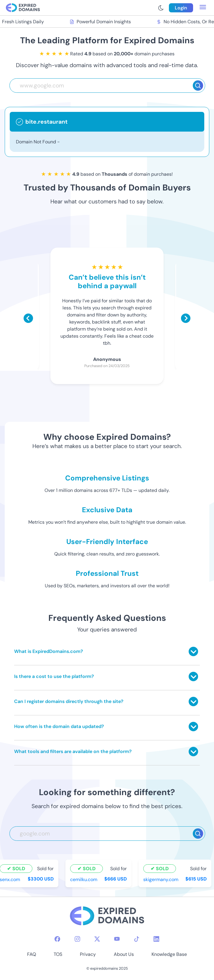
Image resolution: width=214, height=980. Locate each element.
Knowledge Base (169, 954)
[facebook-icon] (57, 939)
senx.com (10, 879)
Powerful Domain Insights (101, 22)
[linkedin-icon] (156, 939)
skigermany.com (161, 879)
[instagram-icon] (77, 939)
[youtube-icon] (117, 939)
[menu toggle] (203, 8)
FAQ (32, 954)
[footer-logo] (107, 917)
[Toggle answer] (193, 651)
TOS (58, 954)
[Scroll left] (28, 318)
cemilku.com (84, 879)
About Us (124, 954)
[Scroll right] (186, 318)
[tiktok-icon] (137, 939)
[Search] (198, 86)
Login (181, 8)
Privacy (88, 954)
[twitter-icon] (97, 939)
